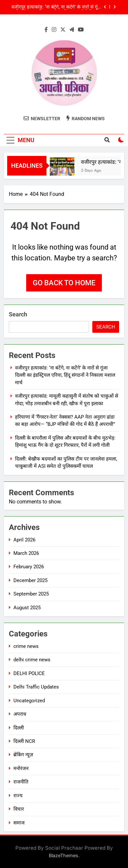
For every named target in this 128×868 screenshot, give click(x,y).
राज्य (18, 796)
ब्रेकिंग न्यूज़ (23, 755)
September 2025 (31, 594)
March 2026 (26, 553)
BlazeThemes (64, 855)
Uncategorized (29, 701)
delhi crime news (32, 660)
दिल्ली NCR (24, 741)
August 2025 (27, 608)
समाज (19, 823)
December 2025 (30, 580)
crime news (26, 646)
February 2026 (29, 567)
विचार (19, 809)
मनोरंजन (21, 768)
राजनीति (21, 782)
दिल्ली (19, 728)
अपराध (20, 714)
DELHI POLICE (29, 673)
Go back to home (64, 283)
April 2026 (24, 540)
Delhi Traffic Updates (36, 687)
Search (18, 314)
